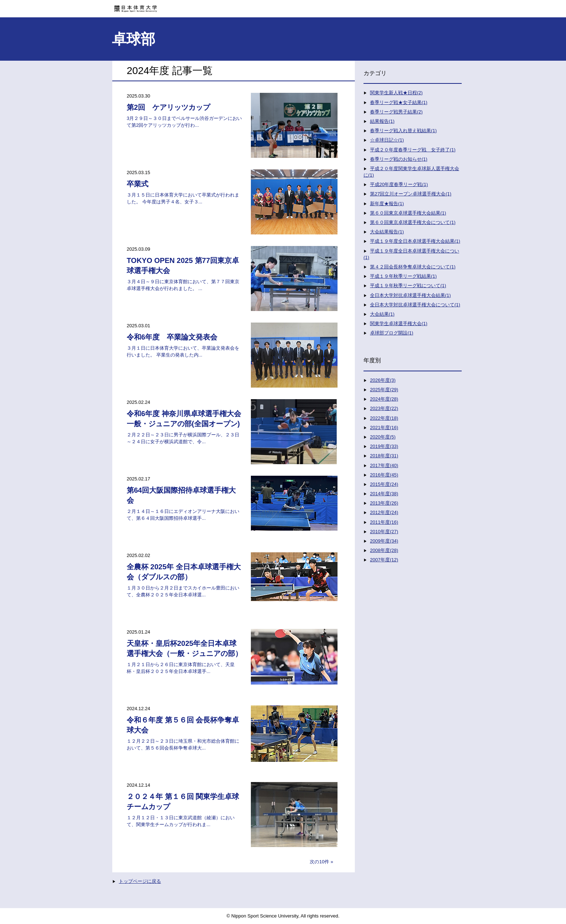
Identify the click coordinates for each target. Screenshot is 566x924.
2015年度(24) (384, 484)
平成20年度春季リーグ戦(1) (399, 184)
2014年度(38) (384, 494)
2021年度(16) (384, 428)
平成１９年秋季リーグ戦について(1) (408, 286)
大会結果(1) (382, 314)
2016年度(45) (384, 475)
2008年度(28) (384, 550)
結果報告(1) (382, 121)
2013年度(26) (384, 503)
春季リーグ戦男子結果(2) (396, 112)
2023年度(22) (384, 408)
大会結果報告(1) (387, 232)
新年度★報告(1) (387, 204)
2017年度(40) (384, 465)
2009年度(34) (384, 541)
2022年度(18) (384, 418)
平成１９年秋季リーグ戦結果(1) (403, 276)
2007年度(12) (384, 560)
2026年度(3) (383, 380)
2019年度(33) (384, 446)
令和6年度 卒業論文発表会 (172, 337)
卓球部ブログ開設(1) (392, 333)
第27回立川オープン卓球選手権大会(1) (411, 194)
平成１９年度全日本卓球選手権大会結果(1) (415, 241)
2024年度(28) (384, 399)
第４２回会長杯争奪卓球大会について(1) (413, 267)
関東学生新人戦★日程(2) (396, 93)
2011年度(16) (384, 522)
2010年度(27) (384, 532)
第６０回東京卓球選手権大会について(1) (413, 222)
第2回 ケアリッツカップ (168, 107)
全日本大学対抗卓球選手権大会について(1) (415, 305)
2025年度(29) (384, 390)
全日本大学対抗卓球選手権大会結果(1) (410, 295)
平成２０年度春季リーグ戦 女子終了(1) (413, 150)
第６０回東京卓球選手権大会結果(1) (408, 213)
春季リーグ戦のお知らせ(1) (399, 159)
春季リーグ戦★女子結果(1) (399, 102)
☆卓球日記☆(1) (387, 140)
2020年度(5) (383, 437)
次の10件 (319, 862)
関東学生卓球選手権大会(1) (399, 323)
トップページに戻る (140, 881)
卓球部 (134, 39)
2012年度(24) (384, 512)
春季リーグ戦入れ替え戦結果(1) (403, 131)
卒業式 (138, 184)
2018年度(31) (384, 456)
